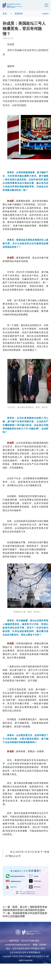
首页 (5, 14)
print (45, 14)
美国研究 (19, 14)
